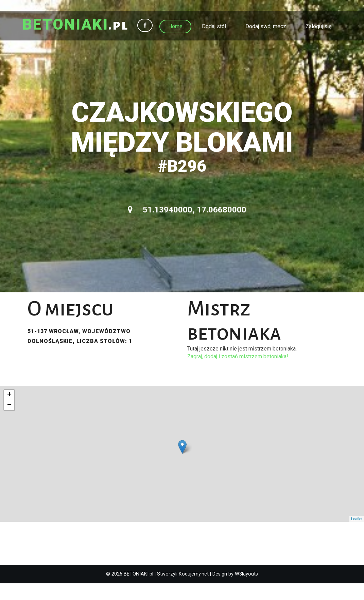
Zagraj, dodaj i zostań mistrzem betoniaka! (238, 373)
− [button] (9, 422)
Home (175, 26)
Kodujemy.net (194, 591)
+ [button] (9, 412)
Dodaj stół (214, 26)
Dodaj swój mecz (266, 26)
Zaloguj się (318, 26)
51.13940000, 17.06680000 (187, 227)
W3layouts (246, 591)
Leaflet (357, 536)
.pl (79, 25)
